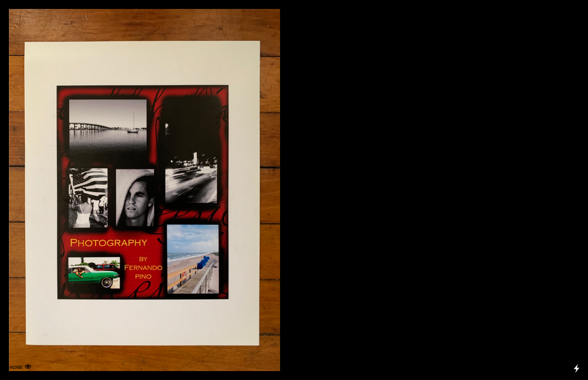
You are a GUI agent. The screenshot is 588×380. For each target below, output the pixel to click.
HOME (16, 367)
